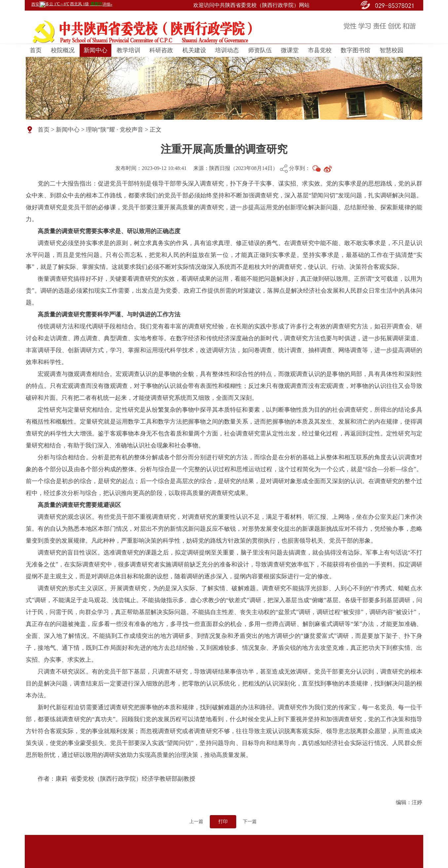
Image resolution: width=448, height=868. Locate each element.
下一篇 (250, 822)
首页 (36, 50)
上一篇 (196, 822)
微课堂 (290, 50)
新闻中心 (95, 50)
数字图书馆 (355, 50)
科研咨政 (161, 50)
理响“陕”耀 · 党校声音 (114, 130)
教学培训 (129, 50)
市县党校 (320, 50)
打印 (223, 822)
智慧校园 (392, 50)
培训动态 (227, 50)
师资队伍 (260, 50)
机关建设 (194, 50)
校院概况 (63, 50)
